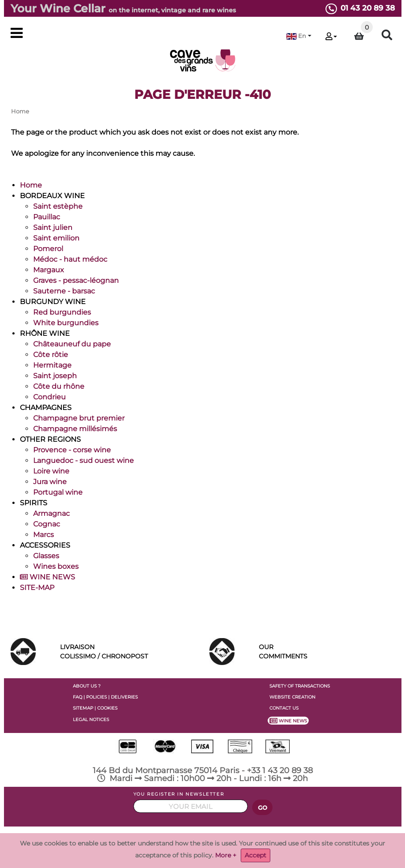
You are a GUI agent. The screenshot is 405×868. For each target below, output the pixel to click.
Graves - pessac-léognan (76, 280)
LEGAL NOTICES (91, 720)
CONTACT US (284, 708)
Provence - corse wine (72, 450)
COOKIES (107, 708)
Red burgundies (62, 312)
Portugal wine (58, 492)
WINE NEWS (47, 577)
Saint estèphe (58, 206)
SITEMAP (83, 708)
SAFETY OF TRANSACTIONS (300, 686)
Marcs (44, 535)
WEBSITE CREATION (292, 697)
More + (226, 855)
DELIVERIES (124, 697)
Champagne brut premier (79, 418)
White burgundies (66, 323)
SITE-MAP (37, 588)
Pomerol (48, 249)
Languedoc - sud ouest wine (83, 460)
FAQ (78, 697)
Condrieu (49, 397)
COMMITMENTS (327, 651)
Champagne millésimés (75, 429)
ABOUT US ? (87, 686)
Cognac (47, 524)
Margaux (49, 270)
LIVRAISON (128, 652)
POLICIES (97, 697)
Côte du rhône (59, 386)
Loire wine (51, 471)
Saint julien (53, 227)
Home (31, 185)
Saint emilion (56, 238)
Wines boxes (56, 566)
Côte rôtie (51, 355)
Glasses (46, 556)
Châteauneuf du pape (72, 344)
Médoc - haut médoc (70, 259)
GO (263, 808)
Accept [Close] (255, 855)
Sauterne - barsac (64, 291)
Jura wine (50, 482)
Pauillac (47, 217)
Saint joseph (55, 376)
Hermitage (52, 365)
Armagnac (51, 513)
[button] (299, 36)
